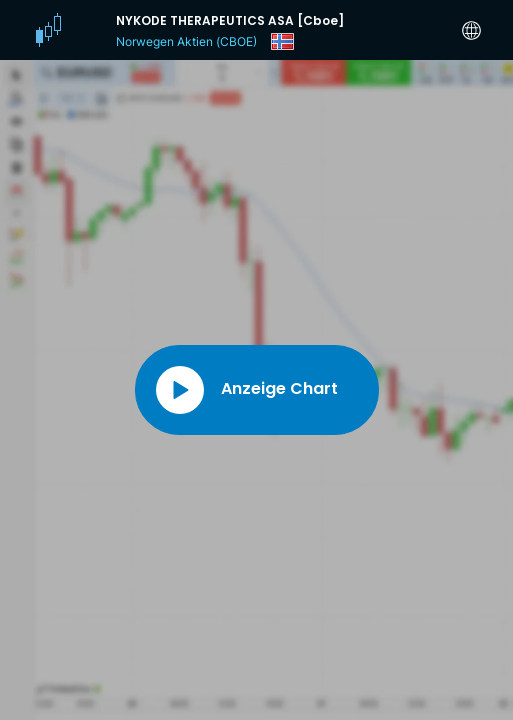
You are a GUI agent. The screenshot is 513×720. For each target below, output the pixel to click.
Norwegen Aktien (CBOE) (186, 41)
